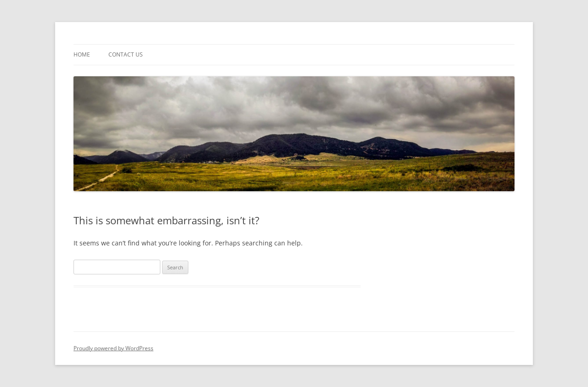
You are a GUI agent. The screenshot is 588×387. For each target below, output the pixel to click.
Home (82, 54)
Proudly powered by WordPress (113, 348)
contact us (126, 54)
